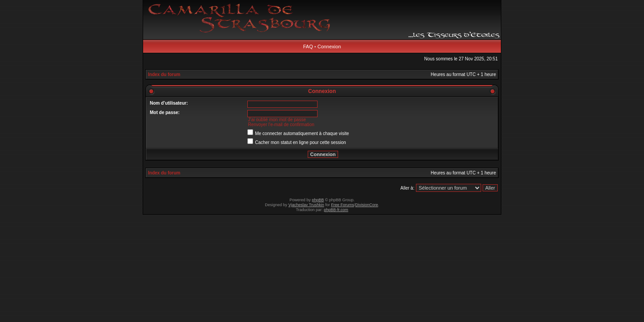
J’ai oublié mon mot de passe (277, 120)
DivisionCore (366, 205)
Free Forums (343, 205)
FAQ (308, 47)
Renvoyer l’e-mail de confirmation (281, 125)
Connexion (329, 47)
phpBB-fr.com (336, 210)
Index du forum (164, 74)
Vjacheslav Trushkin (306, 205)
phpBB (318, 200)
